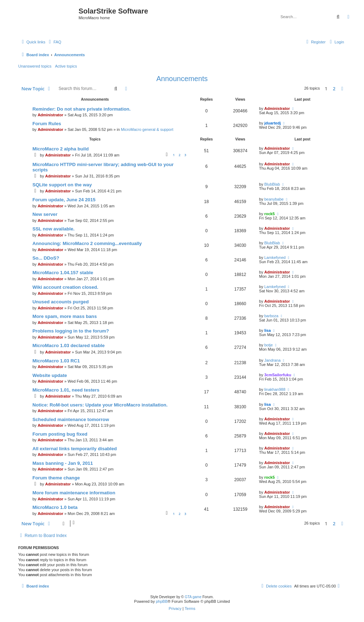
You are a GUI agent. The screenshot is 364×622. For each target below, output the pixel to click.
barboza (271, 316)
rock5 (269, 214)
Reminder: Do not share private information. (81, 109)
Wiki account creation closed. (65, 287)
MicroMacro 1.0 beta (55, 507)
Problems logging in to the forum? (71, 331)
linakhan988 (275, 389)
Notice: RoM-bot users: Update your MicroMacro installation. (100, 405)
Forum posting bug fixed (60, 434)
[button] (342, 89)
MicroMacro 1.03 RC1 (56, 361)
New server (45, 214)
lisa (267, 330)
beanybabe (274, 199)
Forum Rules (47, 124)
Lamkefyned (275, 257)
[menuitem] (54, 42)
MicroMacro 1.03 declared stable (68, 345)
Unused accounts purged (60, 302)
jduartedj (272, 123)
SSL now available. (53, 229)
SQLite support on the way (62, 185)
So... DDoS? (46, 258)
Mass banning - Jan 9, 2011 (63, 463)
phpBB (162, 601)
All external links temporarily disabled (74, 449)
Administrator (50, 115)
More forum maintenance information (74, 493)
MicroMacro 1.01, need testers (66, 390)
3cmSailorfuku (278, 375)
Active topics (66, 66)
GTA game (193, 597)
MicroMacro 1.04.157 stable (63, 273)
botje (268, 345)
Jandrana (272, 360)
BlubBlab (272, 184)
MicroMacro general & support (147, 129)
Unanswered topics (35, 66)
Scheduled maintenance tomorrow (71, 419)
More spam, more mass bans (65, 316)
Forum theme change (56, 478)
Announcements (182, 79)
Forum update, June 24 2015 (64, 200)
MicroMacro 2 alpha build (60, 149)
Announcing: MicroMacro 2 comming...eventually (87, 243)
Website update (50, 375)
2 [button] (334, 89)
